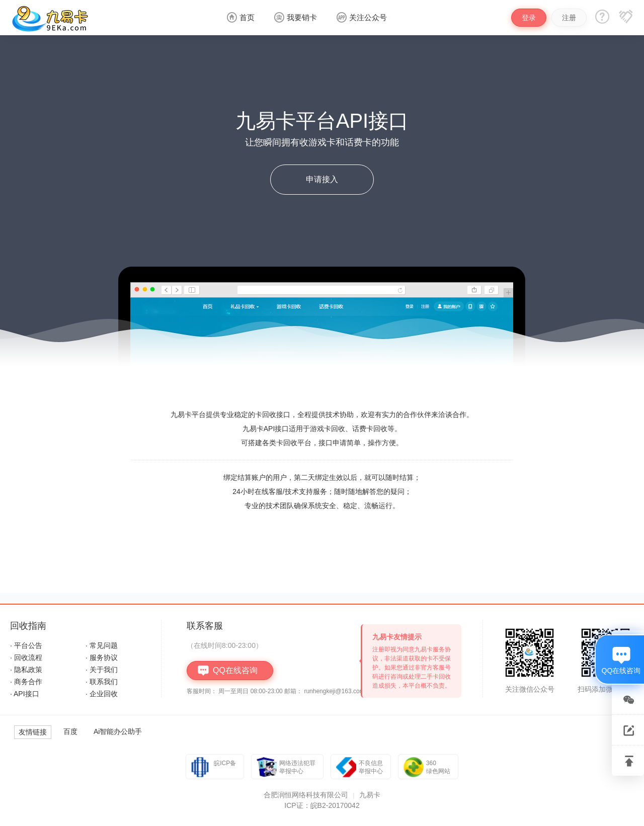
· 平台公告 (26, 645)
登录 (529, 18)
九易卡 (370, 795)
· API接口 (25, 694)
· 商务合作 (26, 682)
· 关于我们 (102, 670)
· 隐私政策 (26, 670)
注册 (569, 18)
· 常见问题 (102, 645)
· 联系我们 (102, 682)
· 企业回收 (102, 694)
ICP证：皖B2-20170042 (322, 805)
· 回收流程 (26, 657)
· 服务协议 (102, 657)
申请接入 (322, 179)
